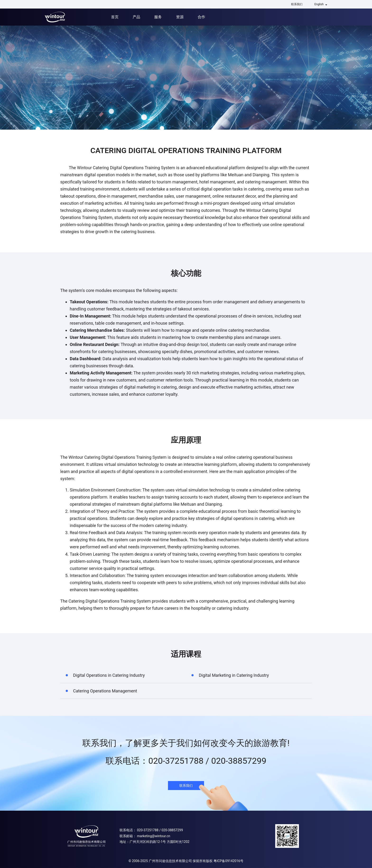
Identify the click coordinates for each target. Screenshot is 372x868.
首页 (115, 17)
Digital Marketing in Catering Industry (234, 675)
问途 (55, 17)
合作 (201, 17)
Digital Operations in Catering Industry (109, 675)
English (319, 4)
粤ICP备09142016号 (229, 861)
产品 (136, 17)
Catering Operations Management (105, 691)
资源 (180, 17)
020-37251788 (148, 830)
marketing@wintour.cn (153, 836)
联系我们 (297, 4)
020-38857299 (172, 830)
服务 (158, 17)
